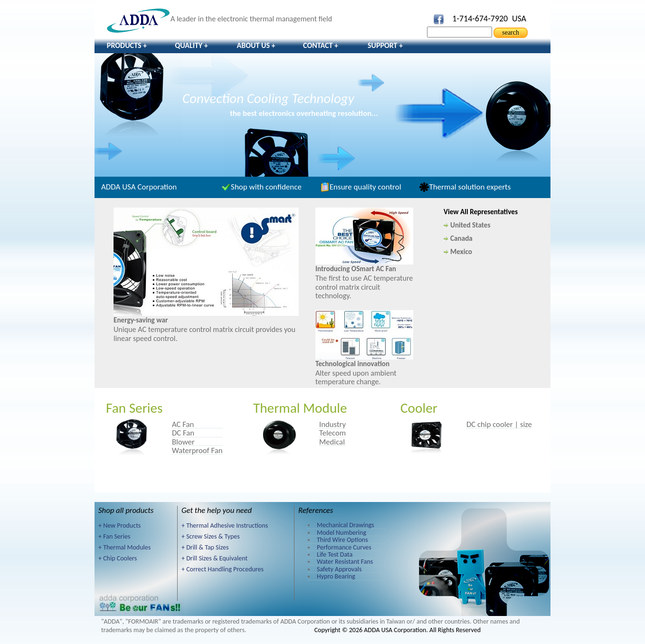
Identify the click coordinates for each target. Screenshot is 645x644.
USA (519, 19)
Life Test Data (335, 554)
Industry (332, 424)
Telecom (332, 433)
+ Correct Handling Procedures (223, 569)
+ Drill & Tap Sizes (205, 547)
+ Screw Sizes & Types (211, 536)
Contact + (321, 45)
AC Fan (183, 424)
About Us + (256, 45)
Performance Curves (344, 547)
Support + (385, 45)
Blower (183, 442)
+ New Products (119, 526)
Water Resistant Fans (345, 562)
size (526, 424)
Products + (127, 45)
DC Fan (183, 433)
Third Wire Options (342, 540)
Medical (332, 442)
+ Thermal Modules (124, 547)
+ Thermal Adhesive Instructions (225, 526)
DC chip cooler (490, 424)
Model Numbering (341, 533)
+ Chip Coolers (118, 558)
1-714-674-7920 (480, 19)
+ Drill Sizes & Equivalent (214, 558)
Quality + (191, 45)
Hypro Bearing (336, 576)
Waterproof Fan (197, 450)
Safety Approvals (339, 569)
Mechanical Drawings (346, 525)
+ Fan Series (114, 536)
